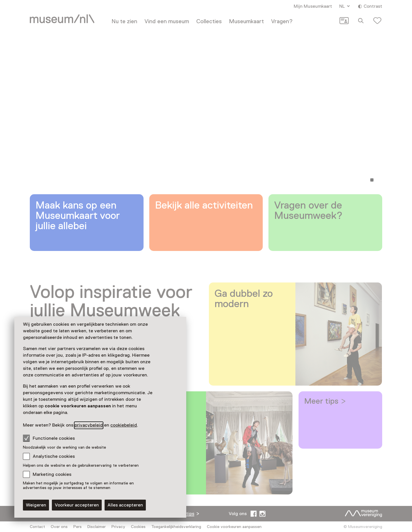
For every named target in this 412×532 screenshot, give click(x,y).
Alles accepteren (125, 505)
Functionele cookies (49, 438)
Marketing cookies (52, 474)
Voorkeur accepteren (77, 505)
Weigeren (36, 505)
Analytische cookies (54, 456)
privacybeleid (89, 425)
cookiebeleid (124, 425)
